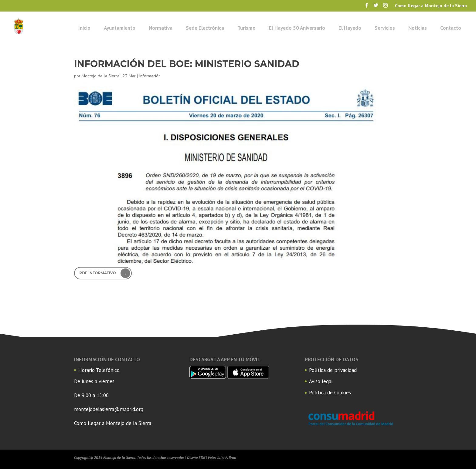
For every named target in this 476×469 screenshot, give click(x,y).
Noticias (418, 28)
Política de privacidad (333, 370)
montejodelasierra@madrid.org (109, 409)
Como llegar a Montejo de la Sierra (113, 423)
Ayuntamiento (120, 28)
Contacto (451, 28)
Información (150, 76)
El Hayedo (350, 28)
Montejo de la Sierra (100, 76)
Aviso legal (321, 381)
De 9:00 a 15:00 (91, 395)
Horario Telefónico (99, 370)
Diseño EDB (196, 458)
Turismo (246, 28)
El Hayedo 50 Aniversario (297, 28)
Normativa (161, 28)
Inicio (84, 28)
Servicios (385, 28)
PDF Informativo (98, 273)
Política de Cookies (330, 393)
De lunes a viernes (94, 381)
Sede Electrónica (205, 28)
